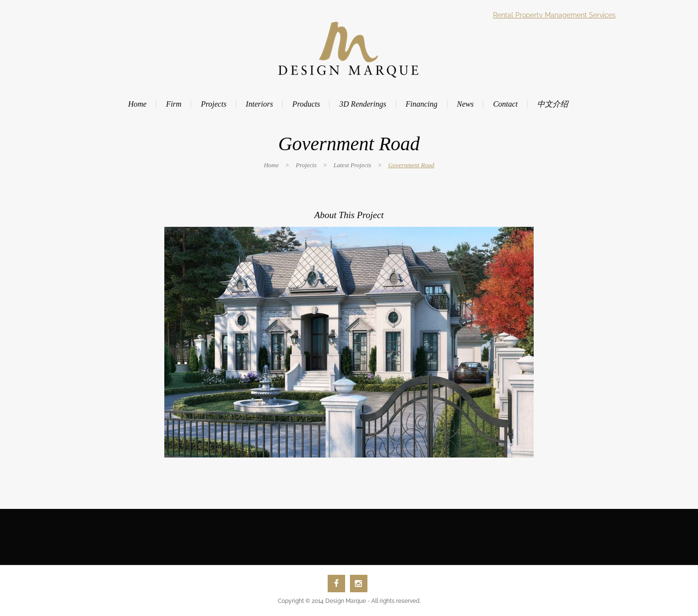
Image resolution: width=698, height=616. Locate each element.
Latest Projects (352, 165)
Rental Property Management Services (554, 15)
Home (271, 165)
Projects (306, 165)
